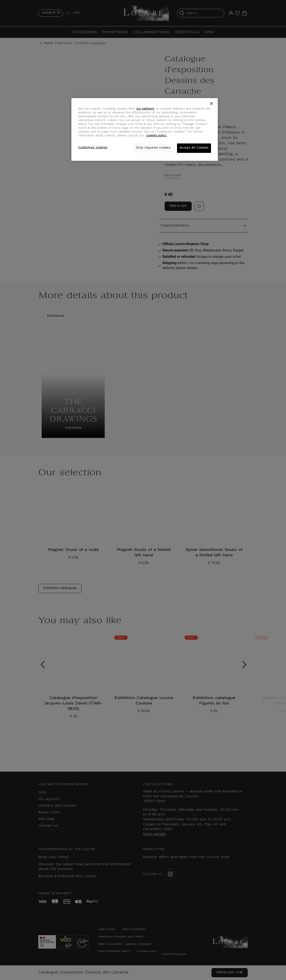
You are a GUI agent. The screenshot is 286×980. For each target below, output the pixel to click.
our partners (145, 109)
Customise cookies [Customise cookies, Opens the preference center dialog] (93, 148)
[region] (145, 129)
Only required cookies (153, 148)
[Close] (211, 104)
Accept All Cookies (194, 148)
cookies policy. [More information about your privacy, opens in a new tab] (157, 136)
